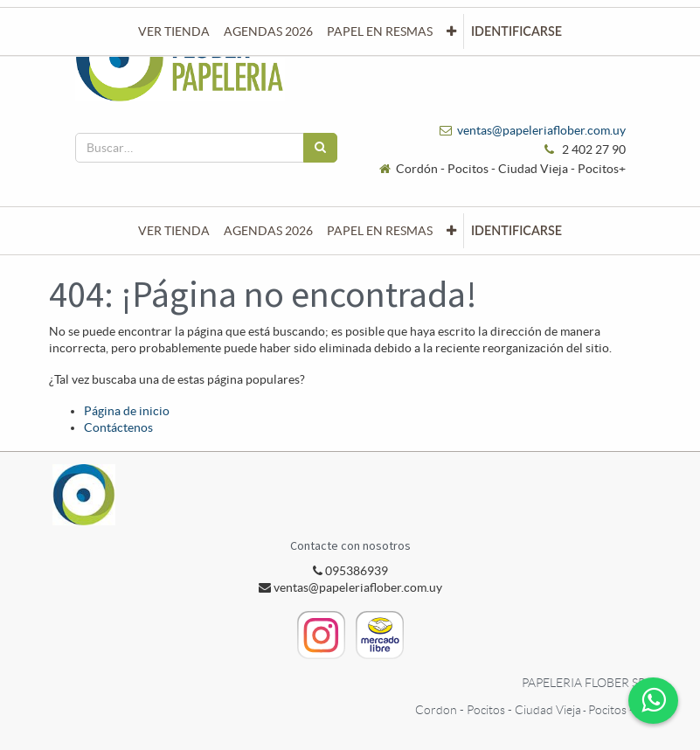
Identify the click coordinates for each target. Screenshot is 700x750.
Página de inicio (127, 411)
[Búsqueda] (320, 148)
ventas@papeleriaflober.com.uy (541, 130)
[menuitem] (174, 231)
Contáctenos (118, 427)
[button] (451, 231)
